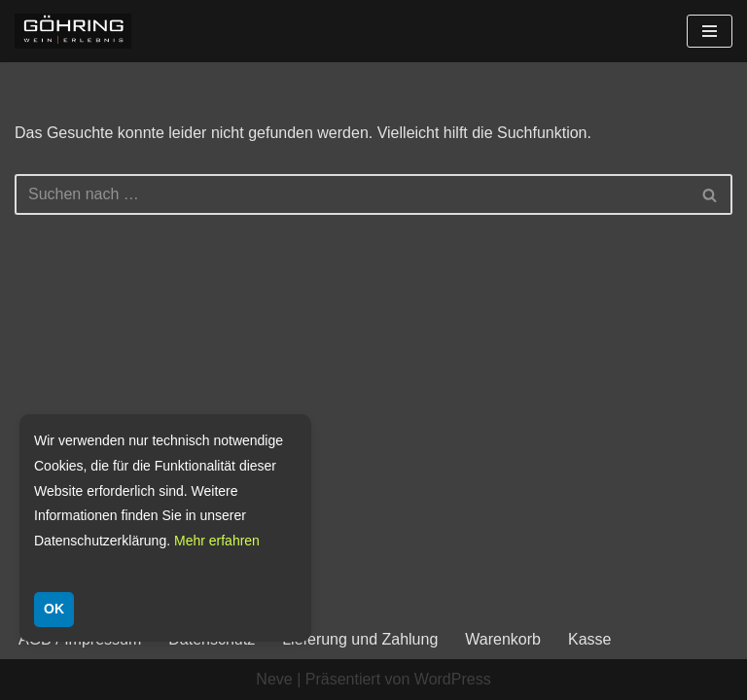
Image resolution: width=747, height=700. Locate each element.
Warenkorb (503, 639)
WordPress (453, 679)
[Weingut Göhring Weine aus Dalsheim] (73, 31)
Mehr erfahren (217, 541)
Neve (274, 679)
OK (54, 609)
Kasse (589, 639)
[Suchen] (352, 194)
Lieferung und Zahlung (360, 639)
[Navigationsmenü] (710, 31)
